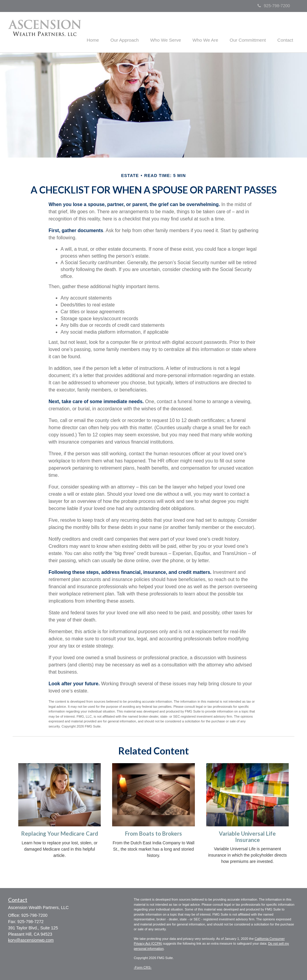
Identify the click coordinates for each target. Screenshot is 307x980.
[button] (135, 31)
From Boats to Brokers (153, 833)
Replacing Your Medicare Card (60, 833)
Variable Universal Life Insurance (247, 836)
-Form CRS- (143, 967)
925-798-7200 (274, 6)
